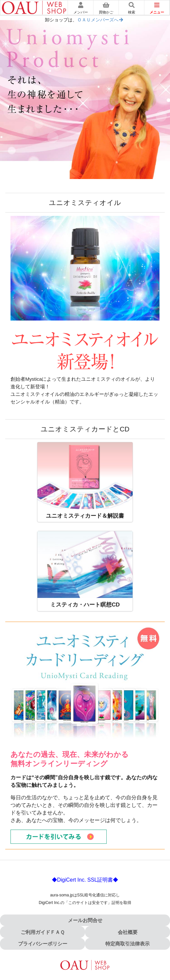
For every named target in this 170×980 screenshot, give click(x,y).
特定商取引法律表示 (127, 944)
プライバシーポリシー (43, 944)
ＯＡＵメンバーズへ (100, 20)
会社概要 (128, 932)
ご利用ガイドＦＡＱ (43, 932)
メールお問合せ (85, 920)
